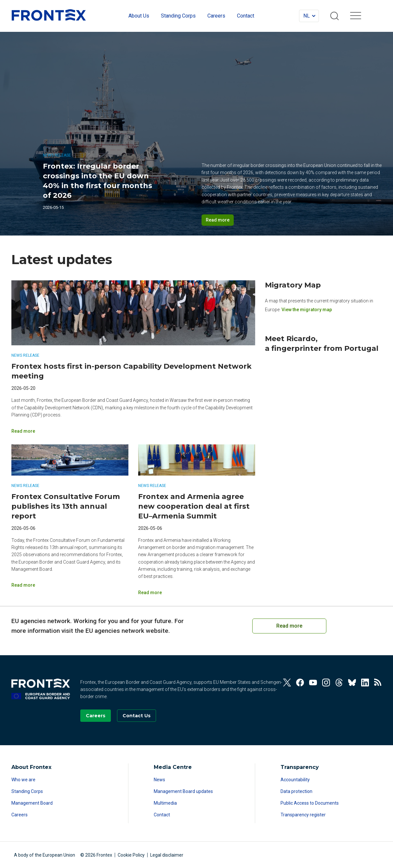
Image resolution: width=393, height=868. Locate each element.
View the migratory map (307, 309)
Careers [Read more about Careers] (20, 815)
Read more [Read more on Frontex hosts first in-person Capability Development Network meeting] (23, 431)
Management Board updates (183, 791)
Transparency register (303, 815)
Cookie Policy (131, 855)
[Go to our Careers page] (96, 716)
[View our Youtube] (313, 683)
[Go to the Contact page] (137, 716)
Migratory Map (293, 285)
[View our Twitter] (287, 683)
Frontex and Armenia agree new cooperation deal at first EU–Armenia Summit (194, 506)
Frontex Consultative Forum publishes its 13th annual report (66, 506)
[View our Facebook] (300, 683)
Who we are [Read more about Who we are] (23, 780)
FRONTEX (49, 15)
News (159, 780)
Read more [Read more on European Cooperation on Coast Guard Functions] (289, 626)
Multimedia (165, 803)
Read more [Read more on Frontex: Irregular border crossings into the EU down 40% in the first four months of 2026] (218, 220)
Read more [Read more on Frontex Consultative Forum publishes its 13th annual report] (23, 585)
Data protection (296, 791)
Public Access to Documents (310, 803)
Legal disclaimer (167, 855)
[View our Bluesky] (352, 683)
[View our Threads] (339, 683)
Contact (162, 815)
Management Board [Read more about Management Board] (32, 803)
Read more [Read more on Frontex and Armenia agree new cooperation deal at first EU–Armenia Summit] (150, 593)
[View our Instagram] (326, 683)
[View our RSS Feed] (378, 683)
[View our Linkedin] (365, 683)
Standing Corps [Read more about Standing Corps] (27, 791)
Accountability (295, 780)
